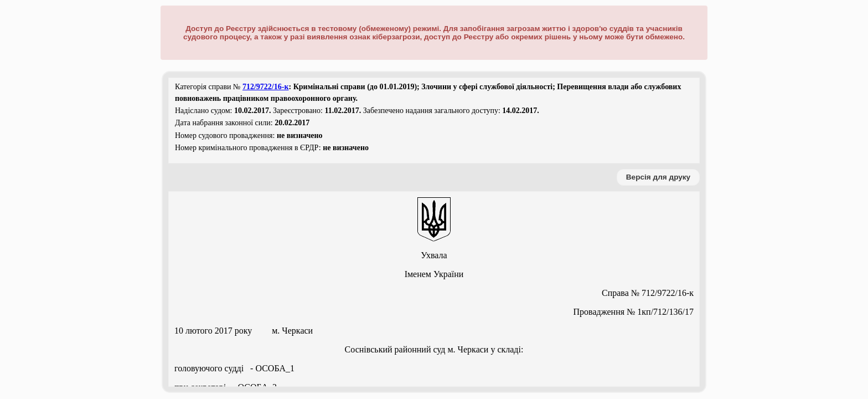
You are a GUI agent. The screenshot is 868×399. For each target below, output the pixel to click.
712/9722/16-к (266, 87)
